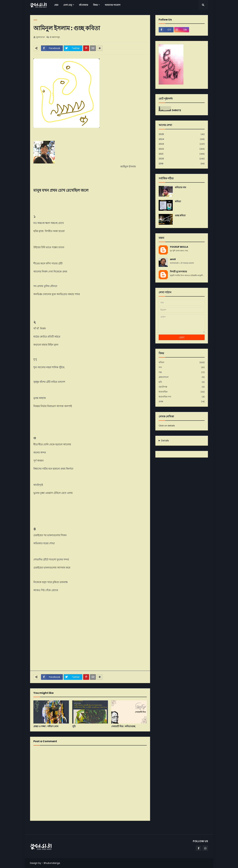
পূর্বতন (146, 827)
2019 (182, 164)
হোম (35, 20)
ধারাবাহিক (182, 392)
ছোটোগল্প (182, 387)
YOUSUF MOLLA (179, 247)
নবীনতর (35, 827)
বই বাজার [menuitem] (84, 5)
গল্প (182, 372)
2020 (182, 159)
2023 (182, 144)
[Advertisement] (90, 643)
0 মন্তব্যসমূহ (55, 37)
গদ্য (182, 367)
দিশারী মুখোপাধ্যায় (178, 272)
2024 (182, 139)
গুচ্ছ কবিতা (180, 216)
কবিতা (178, 202)
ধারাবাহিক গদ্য (182, 397)
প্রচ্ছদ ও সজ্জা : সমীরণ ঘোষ (46, 726)
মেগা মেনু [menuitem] (68, 5)
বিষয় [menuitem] (95, 5)
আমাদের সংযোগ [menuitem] (113, 5)
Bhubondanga (52, 863)
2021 (182, 154)
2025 (182, 134)
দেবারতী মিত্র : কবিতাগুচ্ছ (123, 726)
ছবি (182, 382)
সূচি (74, 726)
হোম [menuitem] (56, 5)
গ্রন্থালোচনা (182, 377)
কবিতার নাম (180, 187)
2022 (182, 149)
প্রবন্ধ (182, 402)
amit (173, 259)
